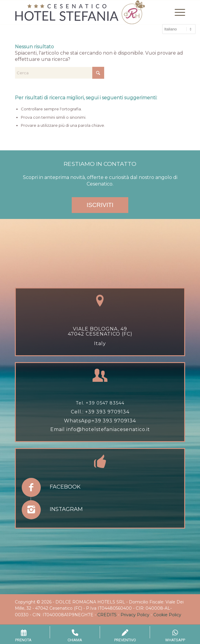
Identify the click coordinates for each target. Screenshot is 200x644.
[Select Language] (179, 29)
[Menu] (177, 12)
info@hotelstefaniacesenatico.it (108, 429)
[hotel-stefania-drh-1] (83, 12)
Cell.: (78, 412)
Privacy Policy (135, 615)
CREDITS (107, 615)
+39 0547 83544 (105, 403)
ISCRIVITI (100, 205)
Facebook (65, 487)
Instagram (66, 509)
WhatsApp (78, 421)
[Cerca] (60, 73)
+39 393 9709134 (107, 412)
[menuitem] (177, 12)
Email (58, 429)
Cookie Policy (167, 615)
